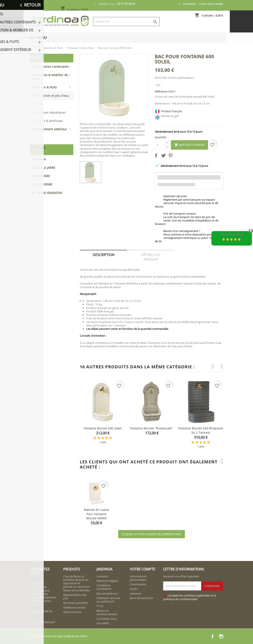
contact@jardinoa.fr (43, 622)
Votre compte (143, 569)
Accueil (36, 57)
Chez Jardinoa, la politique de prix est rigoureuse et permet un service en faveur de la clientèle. (77, 583)
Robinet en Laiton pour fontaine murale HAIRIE (97, 514)
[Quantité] (160, 145)
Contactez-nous (107, 619)
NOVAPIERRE (41, 176)
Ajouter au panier (189, 145)
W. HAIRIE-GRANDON (47, 193)
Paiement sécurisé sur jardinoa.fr (108, 600)
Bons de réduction (142, 598)
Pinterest (171, 156)
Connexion (189, 4)
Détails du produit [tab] (151, 257)
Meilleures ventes (74, 607)
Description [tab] (103, 255)
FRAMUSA (39, 159)
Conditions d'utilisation (104, 587)
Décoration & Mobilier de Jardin (50, 77)
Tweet (164, 156)
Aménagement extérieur (49, 129)
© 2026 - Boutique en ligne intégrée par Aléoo (59, 636)
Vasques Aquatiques (51, 112)
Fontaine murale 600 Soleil (103, 428)
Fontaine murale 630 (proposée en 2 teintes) (201, 430)
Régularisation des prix (75, 596)
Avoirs (134, 589)
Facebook (213, 636)
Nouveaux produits (76, 603)
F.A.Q (100, 606)
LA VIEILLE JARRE (44, 168)
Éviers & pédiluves (50, 121)
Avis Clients (232, 235)
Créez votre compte (211, 4)
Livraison (102, 576)
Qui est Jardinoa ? (108, 593)
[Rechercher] (126, 22)
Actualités (103, 623)
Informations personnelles (138, 578)
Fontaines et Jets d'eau (53, 96)
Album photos (72, 612)
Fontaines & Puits (44, 87)
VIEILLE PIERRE (42, 184)
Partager (157, 156)
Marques (38, 148)
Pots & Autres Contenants (50, 67)
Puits (40, 104)
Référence (161, 91)
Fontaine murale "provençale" (152, 428)
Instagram (221, 636)
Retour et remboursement (107, 612)
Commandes (138, 584)
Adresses (136, 593)
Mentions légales (107, 581)
